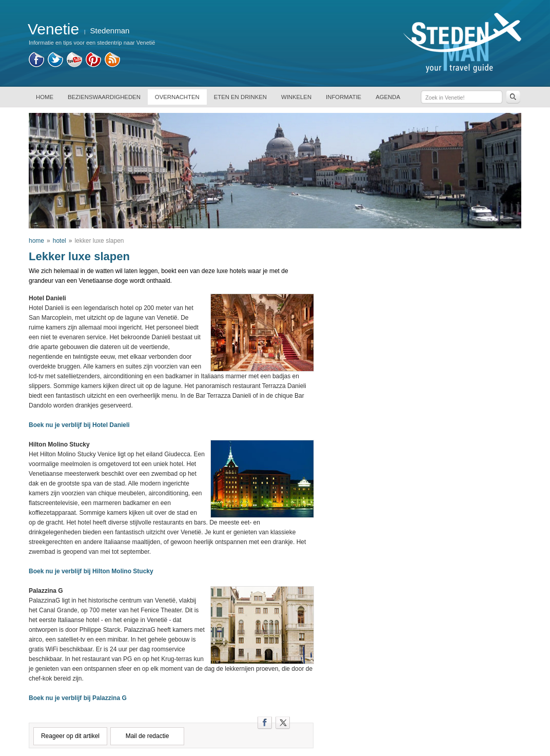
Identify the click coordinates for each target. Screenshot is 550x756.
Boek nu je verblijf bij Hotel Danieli (79, 425)
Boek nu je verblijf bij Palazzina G (78, 698)
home (36, 241)
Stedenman (110, 31)
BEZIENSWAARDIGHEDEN (104, 97)
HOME (45, 97)
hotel (60, 241)
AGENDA (388, 97)
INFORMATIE (343, 97)
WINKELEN (296, 97)
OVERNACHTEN (177, 97)
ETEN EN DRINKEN (240, 97)
